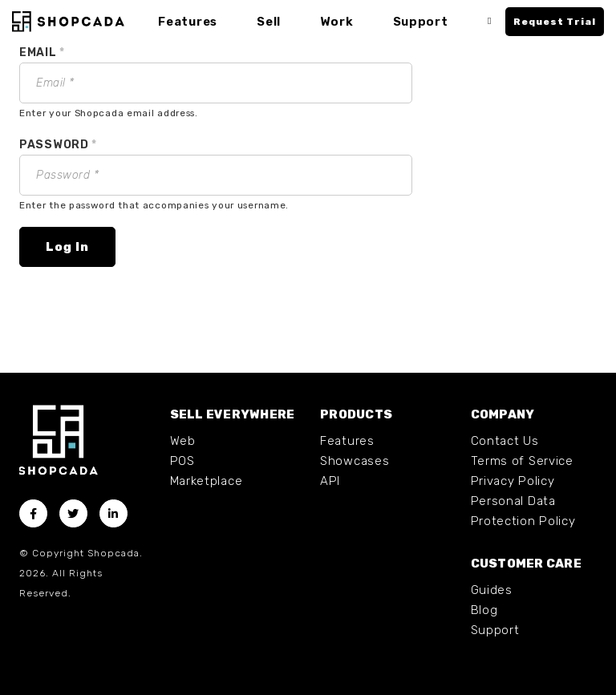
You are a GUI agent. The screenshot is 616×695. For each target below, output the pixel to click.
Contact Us (505, 441)
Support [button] (421, 22)
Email (42, 53)
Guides (492, 590)
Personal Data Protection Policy (523, 511)
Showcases (355, 461)
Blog (484, 610)
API (330, 481)
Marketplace (207, 481)
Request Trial (555, 22)
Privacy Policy (513, 481)
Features (347, 441)
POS (182, 461)
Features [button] (188, 22)
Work (336, 22)
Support (495, 630)
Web (183, 441)
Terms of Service (522, 461)
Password (58, 145)
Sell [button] (269, 22)
